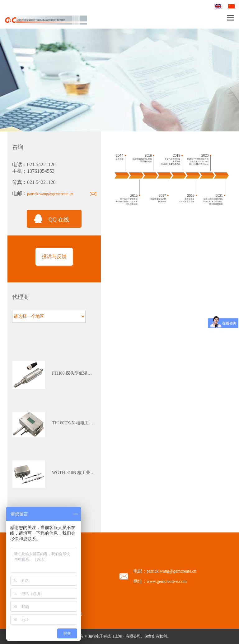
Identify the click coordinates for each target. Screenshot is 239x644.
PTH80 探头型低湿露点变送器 (74, 373)
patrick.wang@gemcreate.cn (50, 194)
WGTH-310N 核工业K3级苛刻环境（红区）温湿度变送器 (74, 473)
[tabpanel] (54, 375)
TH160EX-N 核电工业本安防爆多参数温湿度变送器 (74, 423)
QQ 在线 (59, 220)
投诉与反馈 (54, 256)
